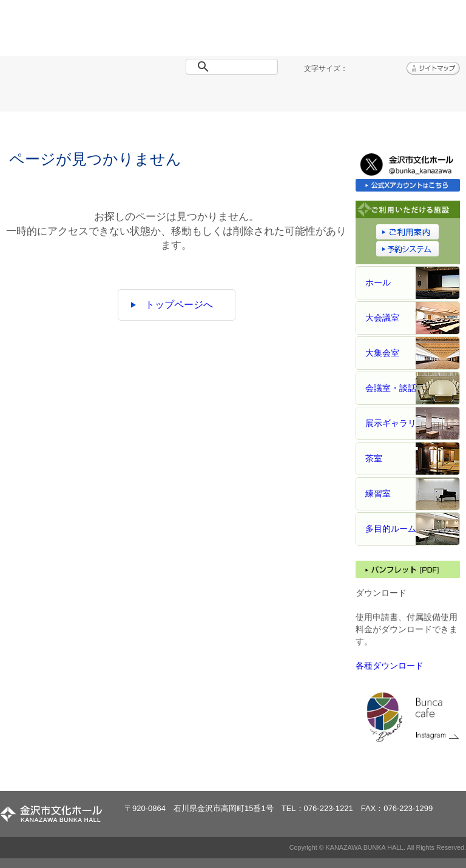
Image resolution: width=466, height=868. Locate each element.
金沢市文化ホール (83, 32)
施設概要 (194, 98)
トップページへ (179, 305)
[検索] (234, 67)
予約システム (349, 98)
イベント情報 (116, 98)
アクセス (427, 98)
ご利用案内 (272, 98)
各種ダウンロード (390, 666)
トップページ (39, 98)
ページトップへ (423, 770)
